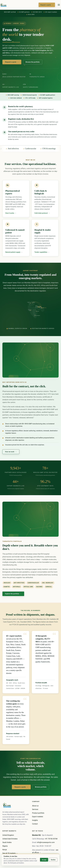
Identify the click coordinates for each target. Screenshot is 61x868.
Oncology (4, 149)
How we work (11, 453)
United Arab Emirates (10, 839)
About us (35, 806)
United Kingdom (8, 835)
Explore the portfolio (13, 595)
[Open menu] (59, 5)
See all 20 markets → (10, 853)
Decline (53, 860)
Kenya (5, 850)
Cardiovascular (36, 149)
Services (35, 809)
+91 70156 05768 (51, 839)
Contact (35, 824)
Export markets (38, 817)
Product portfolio (38, 813)
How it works (11, 214)
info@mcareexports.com (46, 842)
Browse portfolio (41, 788)
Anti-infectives (19, 149)
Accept (44, 860)
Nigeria (5, 846)
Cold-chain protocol (42, 215)
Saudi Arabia (7, 842)
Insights (35, 820)
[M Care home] (3, 5)
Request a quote (47, 5)
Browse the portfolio (33, 62)
